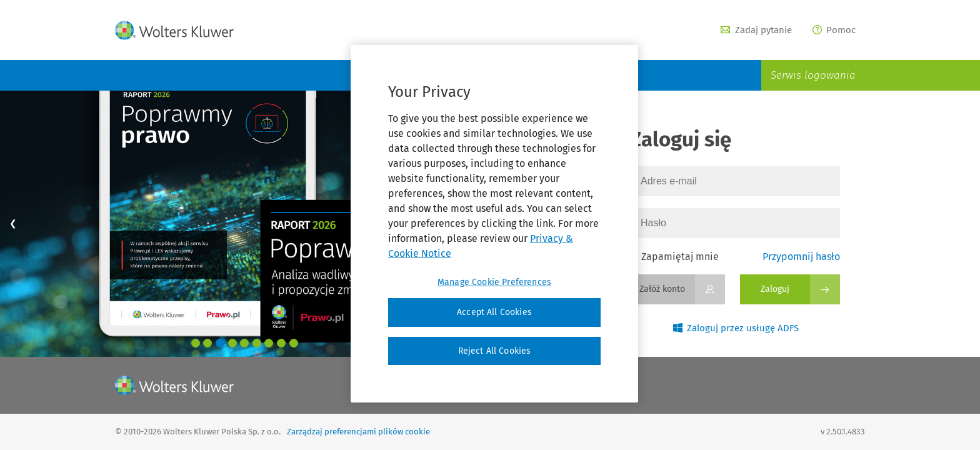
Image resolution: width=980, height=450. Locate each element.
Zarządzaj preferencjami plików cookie (358, 432)
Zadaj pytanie (756, 30)
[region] (494, 224)
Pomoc (834, 30)
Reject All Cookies (495, 351)
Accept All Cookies (494, 312)
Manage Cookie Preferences (494, 282)
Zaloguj (775, 289)
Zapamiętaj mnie (674, 257)
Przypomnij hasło (801, 257)
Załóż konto (662, 289)
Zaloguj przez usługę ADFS (736, 328)
